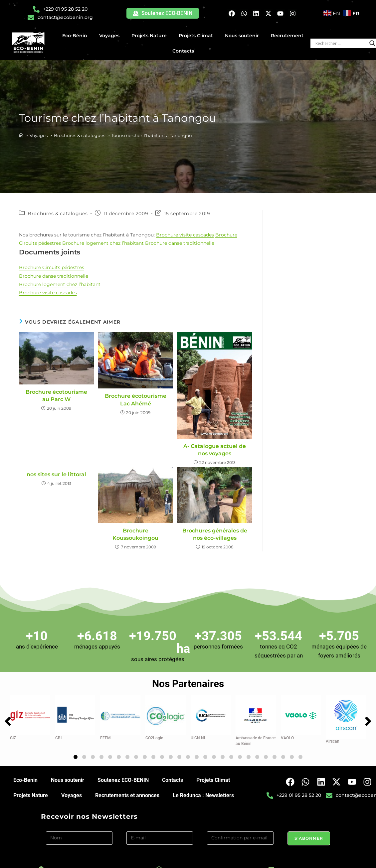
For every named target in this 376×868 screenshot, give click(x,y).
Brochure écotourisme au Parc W (56, 396)
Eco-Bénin (76, 36)
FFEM (105, 734)
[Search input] (341, 43)
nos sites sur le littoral (56, 474)
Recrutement (287, 36)
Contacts (183, 51)
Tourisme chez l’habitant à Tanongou (152, 135)
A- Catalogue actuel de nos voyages (215, 450)
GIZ (13, 734)
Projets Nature (151, 36)
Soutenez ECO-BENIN (123, 776)
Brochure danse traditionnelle (180, 243)
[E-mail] (160, 834)
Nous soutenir (244, 36)
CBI (58, 734)
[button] (76, 753)
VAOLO (287, 734)
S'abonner (309, 835)
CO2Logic (154, 734)
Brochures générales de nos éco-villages (215, 534)
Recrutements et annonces (127, 792)
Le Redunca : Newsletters (203, 792)
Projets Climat (197, 36)
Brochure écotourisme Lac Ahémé (136, 400)
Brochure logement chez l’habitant (103, 243)
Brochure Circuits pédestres (52, 267)
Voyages (111, 36)
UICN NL (198, 734)
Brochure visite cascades (185, 235)
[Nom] (79, 834)
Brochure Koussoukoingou (135, 534)
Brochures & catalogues (58, 214)
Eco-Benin (25, 776)
